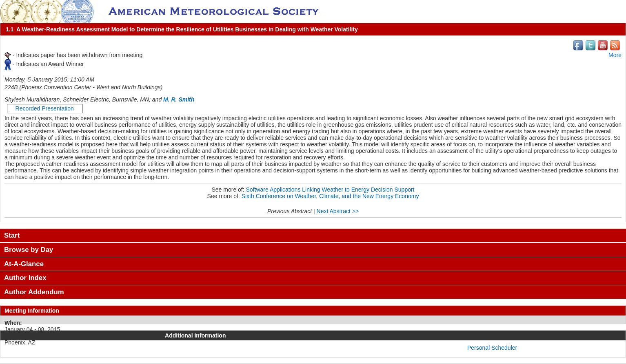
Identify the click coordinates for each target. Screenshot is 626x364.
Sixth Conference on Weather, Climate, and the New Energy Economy (330, 196)
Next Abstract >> (338, 211)
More (615, 55)
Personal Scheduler (492, 348)
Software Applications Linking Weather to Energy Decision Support (330, 190)
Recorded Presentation (45, 108)
